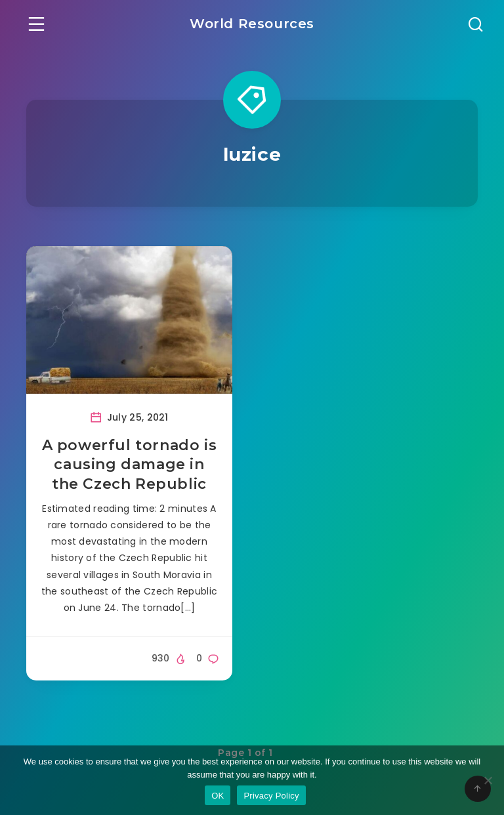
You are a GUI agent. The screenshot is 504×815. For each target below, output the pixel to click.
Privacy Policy (271, 796)
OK (218, 796)
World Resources (252, 24)
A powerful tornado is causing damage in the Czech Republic (130, 465)
